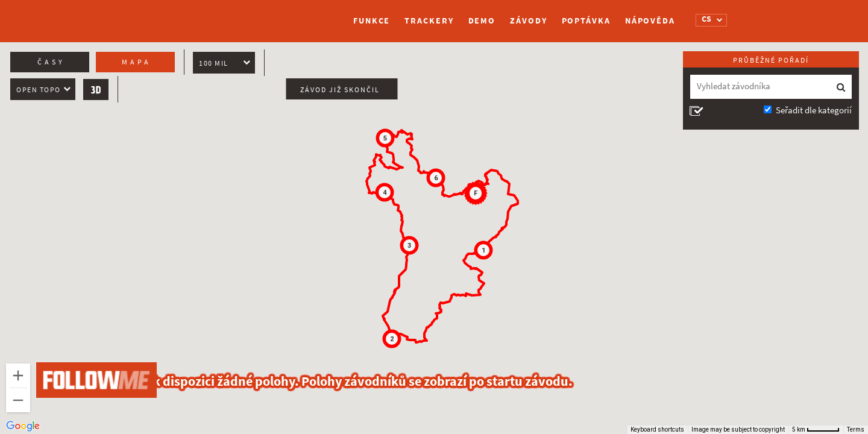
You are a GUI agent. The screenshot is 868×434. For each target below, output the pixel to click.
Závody (528, 21)
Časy (51, 62)
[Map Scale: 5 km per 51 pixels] (816, 430)
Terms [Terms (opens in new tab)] (856, 429)
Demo (482, 21)
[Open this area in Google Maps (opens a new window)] (23, 426)
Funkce (372, 21)
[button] (483, 250)
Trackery (429, 21)
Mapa (137, 62)
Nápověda (650, 21)
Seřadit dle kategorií (814, 110)
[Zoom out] (18, 400)
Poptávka (586, 21)
